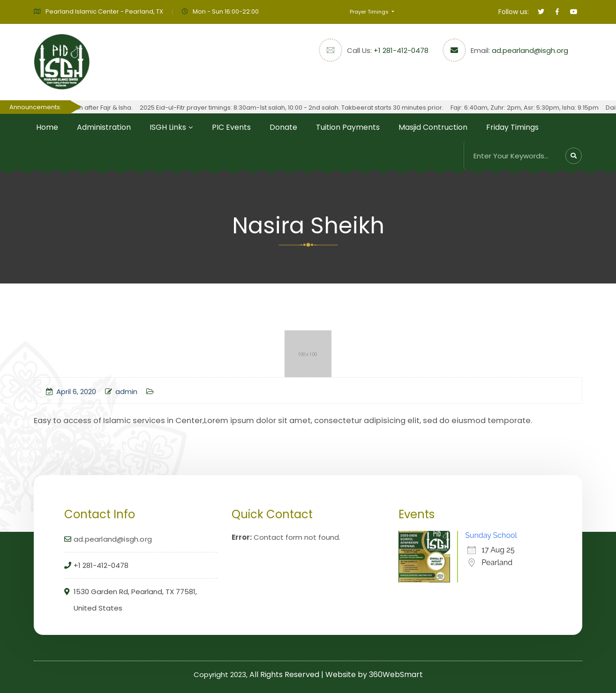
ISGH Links (168, 127)
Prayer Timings (370, 12)
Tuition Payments (348, 127)
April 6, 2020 (71, 391)
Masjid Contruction (433, 127)
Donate (283, 127)
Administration (104, 127)
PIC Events (231, 127)
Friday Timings (512, 127)
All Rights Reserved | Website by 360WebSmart (336, 674)
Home (47, 127)
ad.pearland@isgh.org (530, 50)
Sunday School (491, 535)
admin (121, 391)
